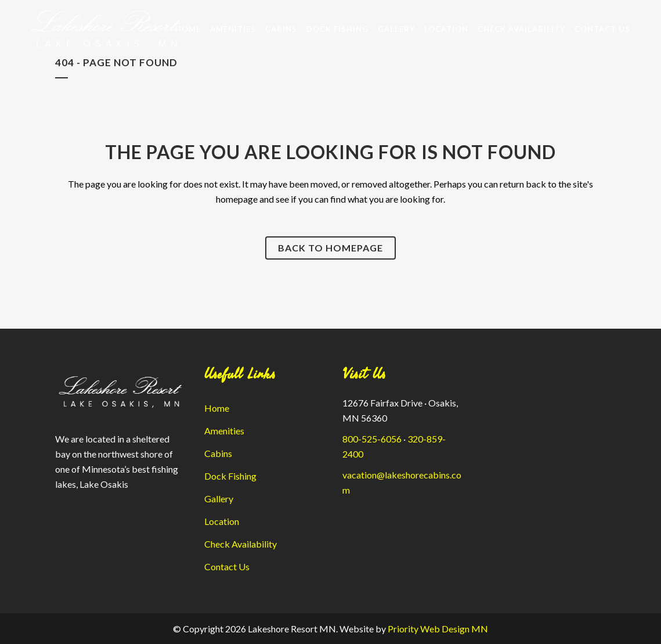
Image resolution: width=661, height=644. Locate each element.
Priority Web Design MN (438, 629)
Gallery (219, 499)
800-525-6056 (372, 439)
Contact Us (227, 566)
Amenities (224, 431)
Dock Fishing (230, 476)
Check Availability (241, 544)
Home (217, 408)
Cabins (218, 453)
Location (222, 521)
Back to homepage (330, 248)
